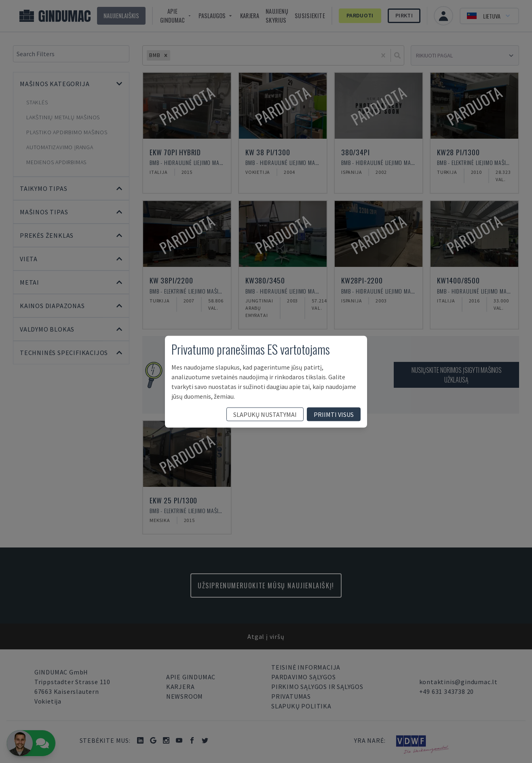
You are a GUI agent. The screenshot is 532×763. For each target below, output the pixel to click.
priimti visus (334, 414)
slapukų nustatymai (265, 414)
